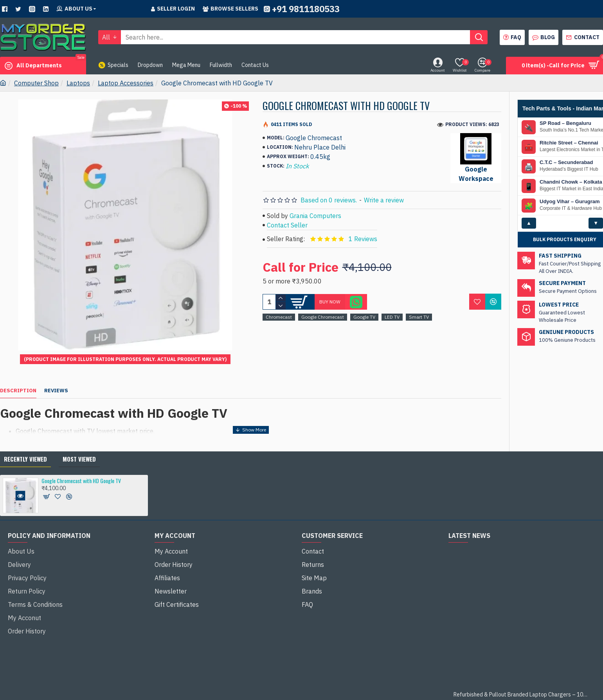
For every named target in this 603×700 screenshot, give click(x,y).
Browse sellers (230, 9)
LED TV (392, 317)
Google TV (364, 317)
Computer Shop (36, 83)
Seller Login (173, 9)
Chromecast (279, 317)
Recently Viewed (25, 439)
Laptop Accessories (126, 83)
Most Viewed (79, 439)
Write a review (384, 200)
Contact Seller (287, 225)
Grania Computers (315, 216)
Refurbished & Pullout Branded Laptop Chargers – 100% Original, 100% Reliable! (522, 675)
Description (18, 381)
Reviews (56, 381)
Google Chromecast (323, 317)
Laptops (78, 83)
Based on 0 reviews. (329, 200)
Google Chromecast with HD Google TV (81, 461)
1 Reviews (363, 239)
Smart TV (419, 317)
